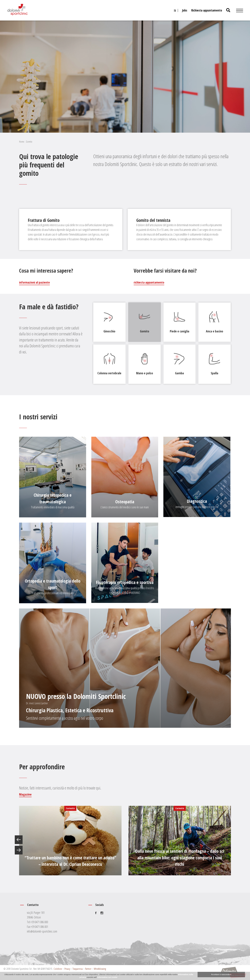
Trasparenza (78, 969)
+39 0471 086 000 (39, 922)
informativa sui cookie (107, 977)
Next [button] (19, 850)
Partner (88, 969)
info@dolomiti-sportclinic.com (42, 931)
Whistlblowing (100, 969)
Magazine (25, 794)
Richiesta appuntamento (207, 10)
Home (22, 142)
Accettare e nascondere (221, 974)
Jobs (185, 10)
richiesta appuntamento (149, 282)
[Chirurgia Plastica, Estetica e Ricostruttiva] (125, 668)
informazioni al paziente (34, 282)
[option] (70, 841)
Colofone (58, 969)
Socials (100, 905)
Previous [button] (19, 840)
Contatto (33, 905)
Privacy (67, 969)
